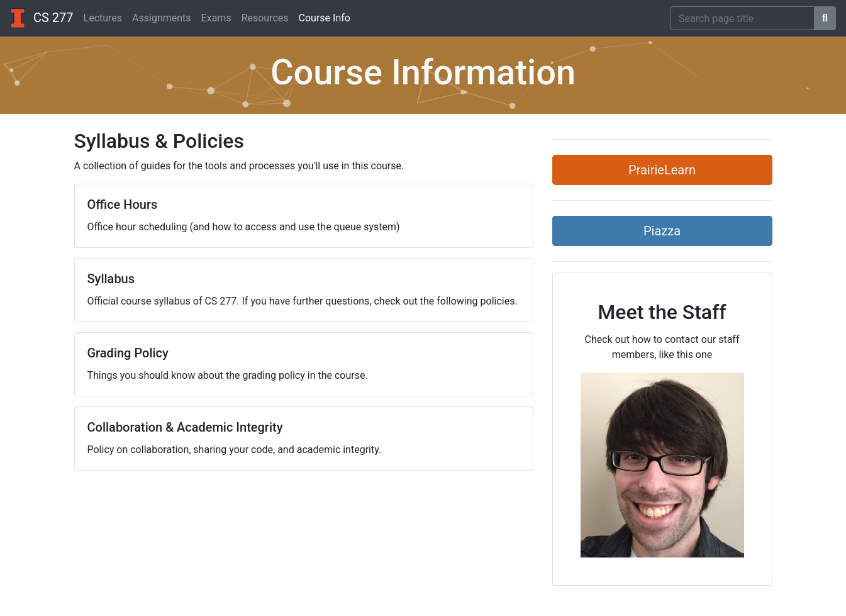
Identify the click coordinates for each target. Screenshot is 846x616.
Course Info (325, 18)
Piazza (662, 231)
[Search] (743, 18)
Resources (265, 18)
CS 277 (42, 18)
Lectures (103, 18)
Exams (216, 18)
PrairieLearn (662, 170)
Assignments (162, 18)
